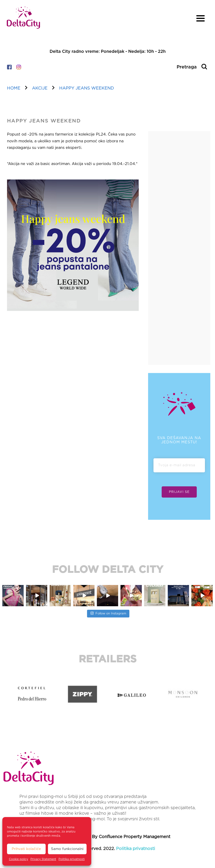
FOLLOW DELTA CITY (108, 570)
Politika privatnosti (72, 859)
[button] (4, 694)
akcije (40, 88)
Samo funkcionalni (67, 849)
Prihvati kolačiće (26, 849)
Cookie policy (18, 859)
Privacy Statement (43, 859)
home (14, 88)
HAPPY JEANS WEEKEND (87, 88)
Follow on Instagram (108, 613)
